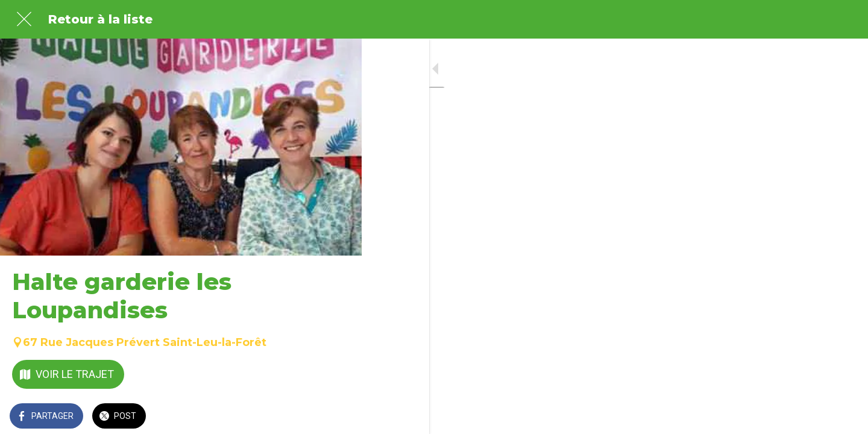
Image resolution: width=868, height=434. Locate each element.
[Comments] (338, 417)
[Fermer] (24, 19)
